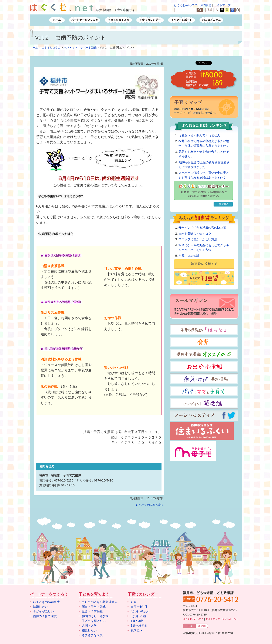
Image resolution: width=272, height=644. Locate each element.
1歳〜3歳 (137, 621)
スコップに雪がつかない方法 (198, 239)
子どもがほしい (43, 611)
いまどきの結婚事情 (46, 602)
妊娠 (134, 602)
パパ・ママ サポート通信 (80, 48)
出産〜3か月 (139, 607)
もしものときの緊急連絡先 (100, 602)
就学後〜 (137, 630)
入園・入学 (89, 625)
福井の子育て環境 (45, 616)
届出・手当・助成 (94, 607)
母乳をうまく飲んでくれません (199, 135)
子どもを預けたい (94, 621)
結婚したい (40, 607)
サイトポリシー (230, 619)
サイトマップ (222, 5)
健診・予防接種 (92, 611)
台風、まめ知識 (189, 256)
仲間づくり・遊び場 (95, 616)
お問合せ (206, 5)
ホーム (34, 48)
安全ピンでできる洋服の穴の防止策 (202, 228)
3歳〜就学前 (139, 625)
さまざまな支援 (92, 635)
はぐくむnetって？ (186, 5)
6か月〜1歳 (138, 616)
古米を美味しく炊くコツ (195, 234)
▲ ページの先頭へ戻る (149, 505)
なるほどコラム (51, 48)
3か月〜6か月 (140, 611)
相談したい (89, 630)
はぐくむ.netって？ (193, 619)
